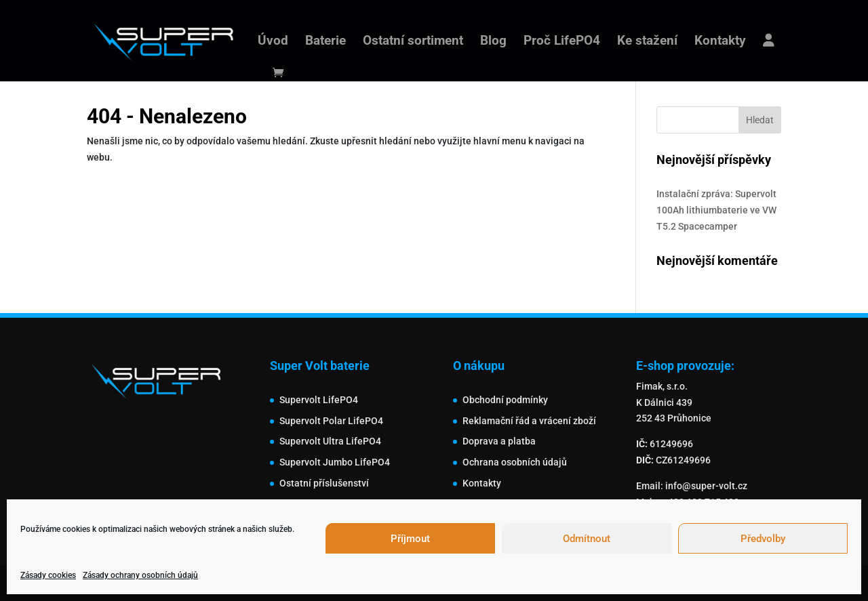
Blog (493, 42)
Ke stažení (647, 42)
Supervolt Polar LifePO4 (331, 421)
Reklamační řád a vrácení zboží (529, 421)
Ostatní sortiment (413, 42)
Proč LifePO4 (562, 42)
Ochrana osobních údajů (515, 462)
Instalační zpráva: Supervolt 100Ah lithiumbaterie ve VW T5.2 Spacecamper (716, 210)
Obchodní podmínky (505, 400)
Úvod (273, 42)
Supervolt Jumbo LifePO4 (335, 462)
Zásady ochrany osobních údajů (140, 575)
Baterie (325, 42)
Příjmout (410, 539)
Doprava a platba (499, 441)
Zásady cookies (48, 575)
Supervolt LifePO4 (319, 400)
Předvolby (763, 539)
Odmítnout (587, 539)
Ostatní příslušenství (324, 483)
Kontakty (720, 42)
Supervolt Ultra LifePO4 (330, 441)
